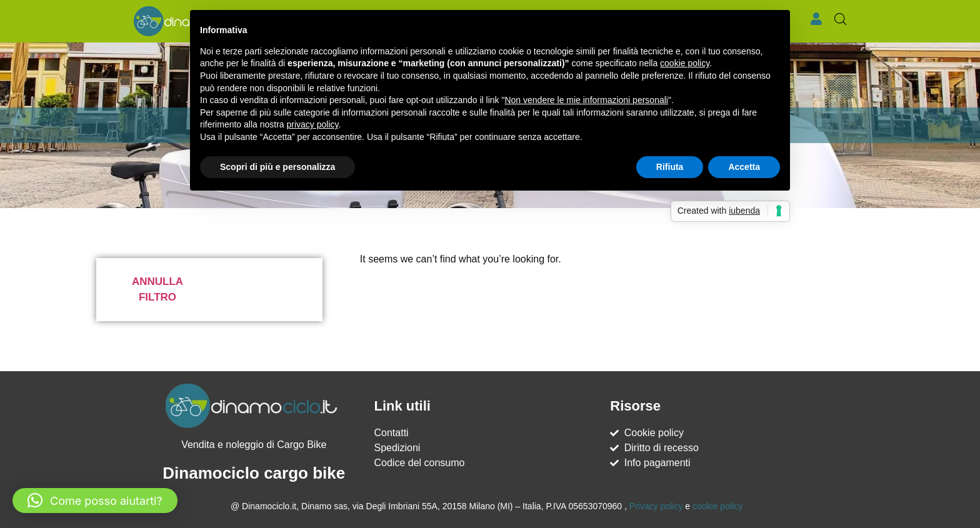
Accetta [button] (744, 167)
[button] (95, 501)
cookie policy (717, 506)
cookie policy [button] (685, 63)
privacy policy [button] (313, 124)
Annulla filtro (157, 290)
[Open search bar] (841, 19)
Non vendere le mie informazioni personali (586, 100)
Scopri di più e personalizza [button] (277, 167)
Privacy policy (656, 506)
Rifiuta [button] (670, 167)
